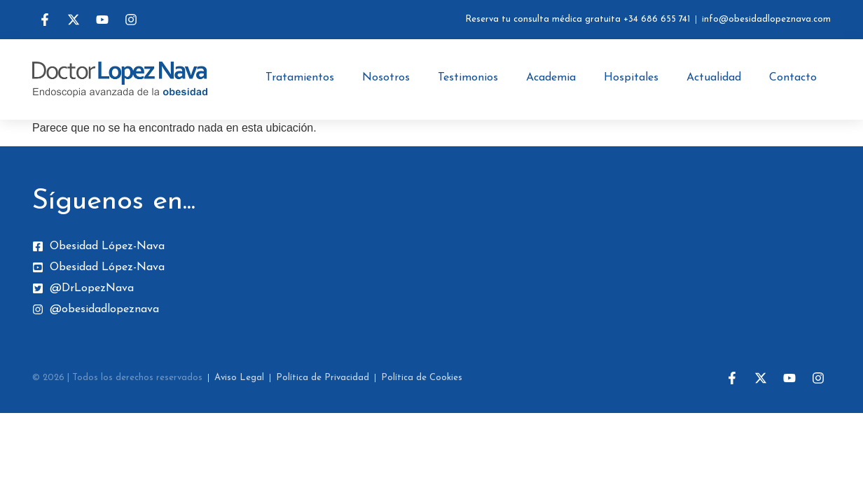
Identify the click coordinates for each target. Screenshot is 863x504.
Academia (551, 78)
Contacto (793, 78)
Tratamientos (300, 78)
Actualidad (714, 78)
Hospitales (631, 78)
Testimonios (468, 78)
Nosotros (386, 78)
